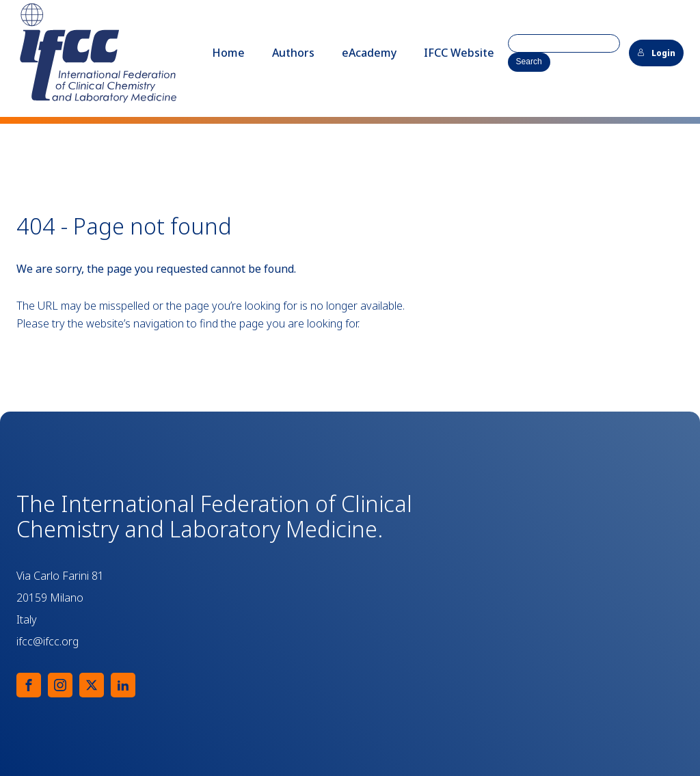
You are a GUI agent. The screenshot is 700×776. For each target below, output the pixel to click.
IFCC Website (459, 53)
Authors (293, 53)
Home (228, 53)
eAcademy (369, 53)
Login (656, 53)
